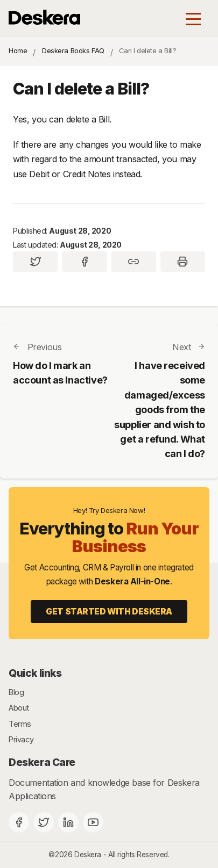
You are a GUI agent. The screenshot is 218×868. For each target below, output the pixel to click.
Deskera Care (42, 762)
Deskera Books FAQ (73, 51)
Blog (16, 692)
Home (18, 51)
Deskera (88, 855)
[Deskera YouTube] (93, 822)
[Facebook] (19, 822)
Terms (20, 724)
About (19, 708)
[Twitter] (44, 822)
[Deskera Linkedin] (68, 822)
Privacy (21, 739)
